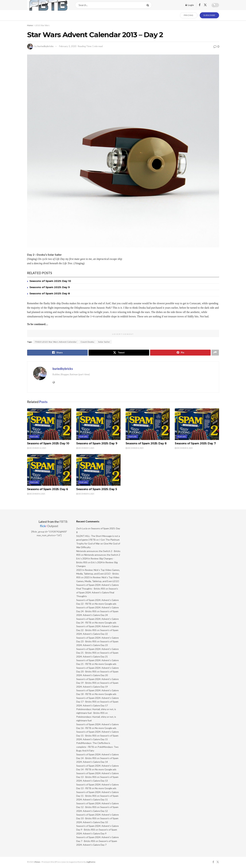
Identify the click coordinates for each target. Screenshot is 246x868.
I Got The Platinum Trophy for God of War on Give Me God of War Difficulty (98, 544)
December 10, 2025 (37, 448)
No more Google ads (106, 604)
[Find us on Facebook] (200, 5)
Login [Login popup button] (190, 5)
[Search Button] (148, 5)
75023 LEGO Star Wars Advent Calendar (56, 342)
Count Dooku (87, 342)
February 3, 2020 (68, 46)
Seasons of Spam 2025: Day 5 (97, 490)
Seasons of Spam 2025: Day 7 (195, 444)
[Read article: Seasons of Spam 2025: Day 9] (98, 425)
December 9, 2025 (85, 448)
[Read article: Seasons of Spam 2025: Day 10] (49, 425)
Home (30, 25)
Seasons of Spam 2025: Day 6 (48, 490)
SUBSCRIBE (209, 15)
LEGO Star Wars (42, 25)
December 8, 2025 (135, 448)
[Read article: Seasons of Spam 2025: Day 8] (148, 425)
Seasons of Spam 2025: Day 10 (50, 281)
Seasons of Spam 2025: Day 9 (50, 287)
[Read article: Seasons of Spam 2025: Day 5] (98, 471)
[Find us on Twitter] (205, 5)
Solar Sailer (104, 342)
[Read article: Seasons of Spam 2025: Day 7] (197, 425)
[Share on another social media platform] (215, 353)
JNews (37, 863)
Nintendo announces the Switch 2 (102, 555)
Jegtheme (91, 863)
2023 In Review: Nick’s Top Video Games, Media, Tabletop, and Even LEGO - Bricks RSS (98, 574)
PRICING (189, 15)
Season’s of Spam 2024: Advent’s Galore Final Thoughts (97, 593)
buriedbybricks (45, 46)
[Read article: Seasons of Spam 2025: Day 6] (49, 471)
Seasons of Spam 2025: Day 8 (50, 293)
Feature (34, 437)
